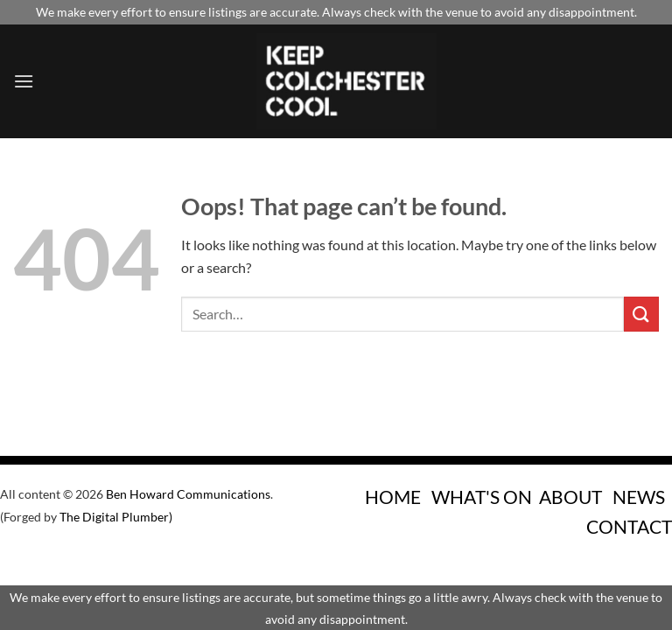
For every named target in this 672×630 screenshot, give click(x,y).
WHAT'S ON (482, 497)
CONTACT (629, 526)
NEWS (639, 497)
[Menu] (24, 81)
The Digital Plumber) (116, 517)
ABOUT (570, 497)
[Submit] (641, 314)
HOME (393, 497)
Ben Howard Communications (188, 494)
